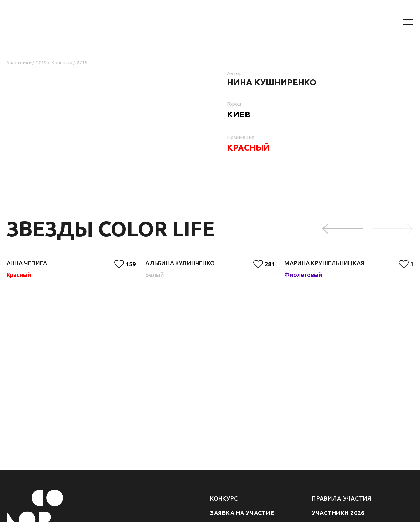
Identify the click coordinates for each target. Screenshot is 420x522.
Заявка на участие (242, 513)
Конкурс (224, 498)
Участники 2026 (338, 513)
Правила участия (342, 498)
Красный (62, 63)
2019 (41, 63)
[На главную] (197, 22)
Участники (19, 63)
